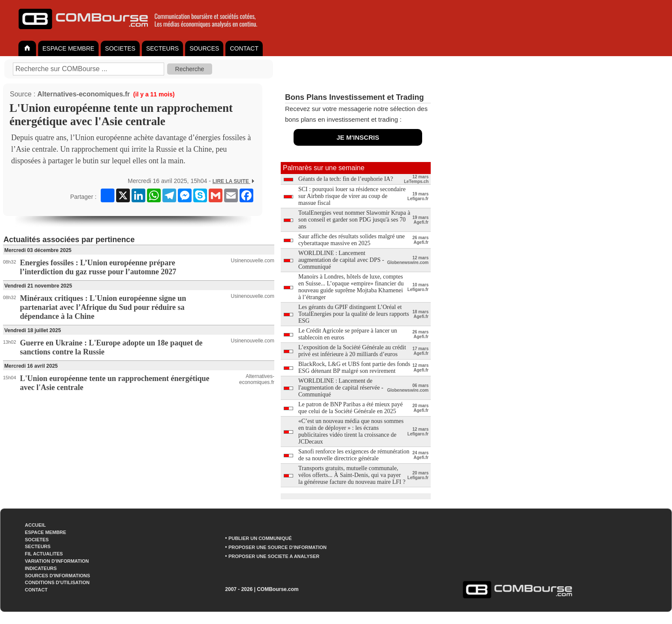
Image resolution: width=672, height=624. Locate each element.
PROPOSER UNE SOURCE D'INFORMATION (277, 547)
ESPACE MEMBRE (68, 48)
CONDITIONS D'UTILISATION (57, 582)
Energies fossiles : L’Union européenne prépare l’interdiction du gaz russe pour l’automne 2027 (98, 267)
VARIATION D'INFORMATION (57, 561)
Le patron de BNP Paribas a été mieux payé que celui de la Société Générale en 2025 (351, 408)
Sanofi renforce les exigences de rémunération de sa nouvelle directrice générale (354, 455)
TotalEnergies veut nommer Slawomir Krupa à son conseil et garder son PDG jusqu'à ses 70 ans (354, 220)
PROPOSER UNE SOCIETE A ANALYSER (274, 556)
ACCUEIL (35, 525)
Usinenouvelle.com (253, 261)
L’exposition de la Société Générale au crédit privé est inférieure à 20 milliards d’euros (352, 351)
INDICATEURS (41, 568)
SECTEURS (162, 48)
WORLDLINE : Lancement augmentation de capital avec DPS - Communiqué (341, 260)
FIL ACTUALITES (44, 554)
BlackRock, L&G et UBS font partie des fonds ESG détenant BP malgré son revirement (354, 367)
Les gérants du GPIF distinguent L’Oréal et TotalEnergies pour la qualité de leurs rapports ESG (354, 314)
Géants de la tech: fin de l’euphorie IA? (346, 179)
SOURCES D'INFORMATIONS (57, 576)
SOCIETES (120, 48)
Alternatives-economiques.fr (84, 94)
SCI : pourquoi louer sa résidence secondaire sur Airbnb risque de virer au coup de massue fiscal (352, 196)
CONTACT (244, 48)
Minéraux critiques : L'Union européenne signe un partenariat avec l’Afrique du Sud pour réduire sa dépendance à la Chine (103, 307)
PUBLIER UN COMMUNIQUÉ (260, 538)
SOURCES (204, 48)
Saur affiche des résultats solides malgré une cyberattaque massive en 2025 (352, 240)
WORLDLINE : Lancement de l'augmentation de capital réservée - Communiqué (341, 388)
